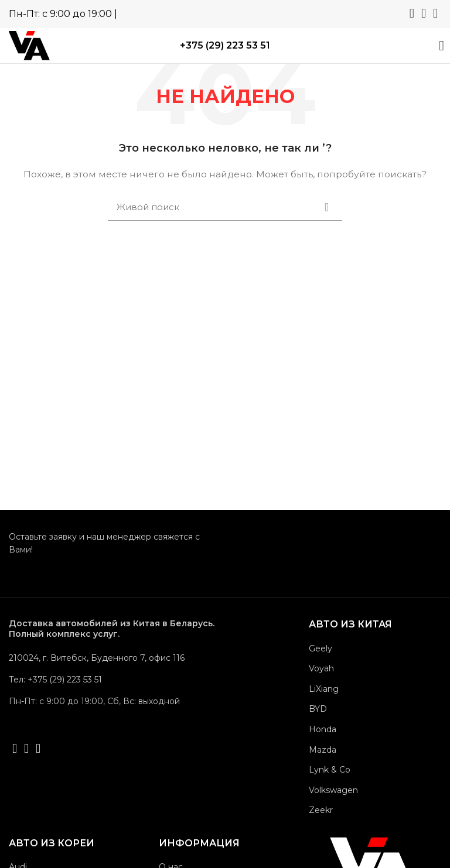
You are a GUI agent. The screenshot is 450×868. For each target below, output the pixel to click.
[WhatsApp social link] (412, 13)
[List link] (112, 680)
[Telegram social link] (424, 13)
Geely (321, 649)
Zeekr (321, 810)
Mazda (323, 750)
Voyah (321, 668)
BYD (318, 709)
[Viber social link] (435, 13)
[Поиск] (225, 207)
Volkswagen (333, 790)
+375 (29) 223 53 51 (225, 45)
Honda (323, 729)
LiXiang (324, 689)
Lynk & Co (330, 770)
